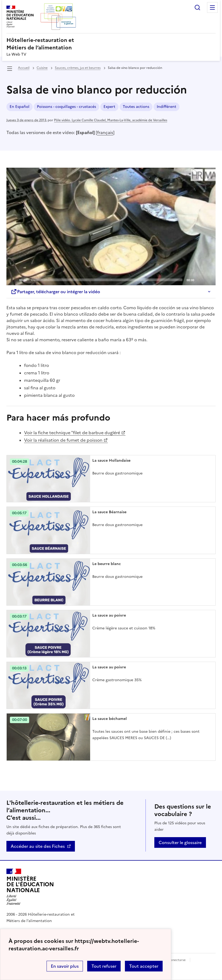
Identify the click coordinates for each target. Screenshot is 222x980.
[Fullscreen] (208, 280)
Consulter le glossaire (180, 842)
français (105, 132)
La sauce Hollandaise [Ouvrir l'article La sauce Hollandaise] (111, 460)
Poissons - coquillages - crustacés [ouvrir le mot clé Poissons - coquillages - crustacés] (66, 107)
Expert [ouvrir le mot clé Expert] (109, 107)
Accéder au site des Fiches (38, 846)
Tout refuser (104, 966)
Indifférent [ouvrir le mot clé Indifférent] (166, 107)
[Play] (111, 226)
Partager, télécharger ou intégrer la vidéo (55, 292)
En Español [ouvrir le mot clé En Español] (20, 107)
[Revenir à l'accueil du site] (30, 887)
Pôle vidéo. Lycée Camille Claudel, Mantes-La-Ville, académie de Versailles (111, 120)
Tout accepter (144, 966)
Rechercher (197, 7)
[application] (111, 226)
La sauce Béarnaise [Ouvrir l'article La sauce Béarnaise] (109, 512)
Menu (212, 7)
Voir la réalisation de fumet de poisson (63, 440)
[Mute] (200, 280)
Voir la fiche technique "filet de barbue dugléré (72, 433)
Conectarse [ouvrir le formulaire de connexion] (177, 960)
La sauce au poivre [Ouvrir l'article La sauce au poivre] (109, 615)
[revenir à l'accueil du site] (111, 44)
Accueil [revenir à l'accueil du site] (24, 68)
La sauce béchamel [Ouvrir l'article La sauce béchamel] (110, 719)
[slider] (107, 280)
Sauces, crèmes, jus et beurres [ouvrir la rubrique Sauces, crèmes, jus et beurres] (78, 68)
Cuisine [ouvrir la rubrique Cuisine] (42, 68)
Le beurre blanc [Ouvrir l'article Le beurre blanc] (107, 564)
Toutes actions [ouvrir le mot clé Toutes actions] (136, 107)
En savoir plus (65, 966)
